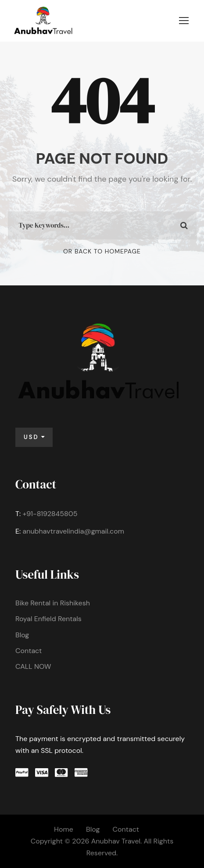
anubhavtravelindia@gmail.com (73, 531)
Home (64, 829)
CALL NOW (33, 666)
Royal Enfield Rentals (48, 619)
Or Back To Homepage (102, 251)
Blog (22, 635)
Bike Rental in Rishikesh (53, 603)
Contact (29, 651)
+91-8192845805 (50, 514)
